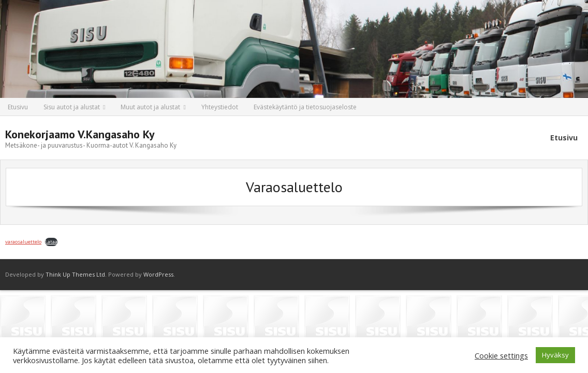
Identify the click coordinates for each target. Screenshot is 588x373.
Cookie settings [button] (501, 355)
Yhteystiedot (220, 107)
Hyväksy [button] (555, 355)
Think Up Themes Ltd (75, 274)
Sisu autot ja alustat (72, 107)
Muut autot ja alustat (150, 107)
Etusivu (18, 107)
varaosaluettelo (23, 242)
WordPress (158, 274)
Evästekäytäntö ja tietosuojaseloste (305, 107)
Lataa (51, 242)
